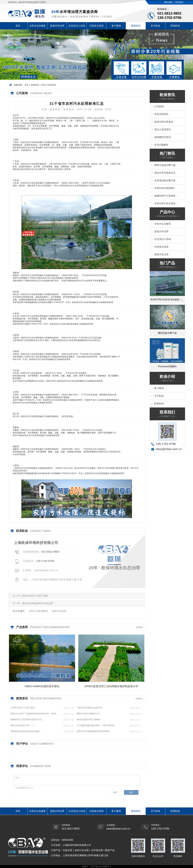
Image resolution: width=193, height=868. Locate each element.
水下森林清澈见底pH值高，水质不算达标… (97, 725)
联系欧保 (175, 26)
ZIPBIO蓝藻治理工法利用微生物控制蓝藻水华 (111, 686)
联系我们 (179, 2)
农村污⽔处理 (59, 611)
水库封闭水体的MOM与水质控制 (165, 188)
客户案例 (116, 26)
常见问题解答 (161, 145)
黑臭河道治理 (161, 254)
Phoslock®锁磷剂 (167, 366)
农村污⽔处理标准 (38, 611)
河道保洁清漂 (96, 26)
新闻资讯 (136, 26)
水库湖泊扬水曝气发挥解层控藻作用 (166, 181)
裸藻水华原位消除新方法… (89, 714)
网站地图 (168, 2)
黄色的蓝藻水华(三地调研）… (90, 719)
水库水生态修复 (37, 26)
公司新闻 (159, 106)
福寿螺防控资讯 (162, 137)
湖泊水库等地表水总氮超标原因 (166, 173)
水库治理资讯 (161, 114)
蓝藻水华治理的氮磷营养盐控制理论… (94, 731)
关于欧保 (155, 26)
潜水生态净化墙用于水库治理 (37, 603)
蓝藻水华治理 (57, 26)
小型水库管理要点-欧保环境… (90, 708)
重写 (115, 792)
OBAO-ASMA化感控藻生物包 (42, 686)
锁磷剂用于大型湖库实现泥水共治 (166, 196)
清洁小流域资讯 (49, 85)
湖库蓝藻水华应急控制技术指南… (26, 731)
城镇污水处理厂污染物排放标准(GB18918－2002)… (34, 714)
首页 (18, 26)
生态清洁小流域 (77, 26)
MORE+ (140, 627)
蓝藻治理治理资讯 (164, 122)
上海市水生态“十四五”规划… (24, 708)
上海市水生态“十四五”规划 (34, 596)
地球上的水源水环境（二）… (24, 725)
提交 (131, 792)
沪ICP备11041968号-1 (101, 867)
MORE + (139, 699)
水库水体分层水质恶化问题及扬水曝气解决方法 (166, 204)
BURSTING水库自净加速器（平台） (167, 301)
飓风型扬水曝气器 (167, 333)
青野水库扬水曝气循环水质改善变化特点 (166, 165)
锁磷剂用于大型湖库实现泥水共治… (27, 719)
